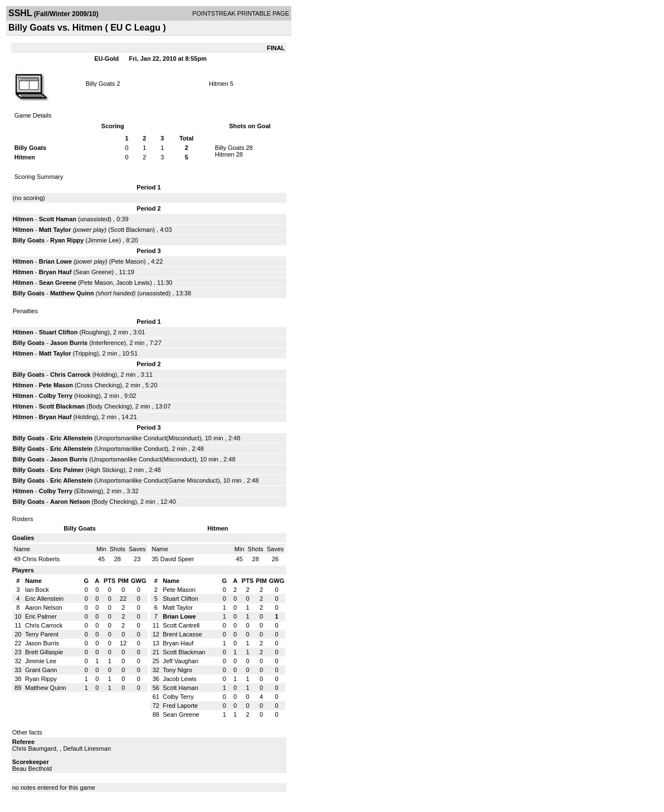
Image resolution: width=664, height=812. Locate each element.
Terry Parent (42, 634)
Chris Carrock (70, 375)
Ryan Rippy (67, 240)
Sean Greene (93, 272)
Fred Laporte (180, 706)
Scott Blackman (131, 230)
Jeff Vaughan (180, 661)
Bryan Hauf (55, 272)
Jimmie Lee (103, 240)
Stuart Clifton (58, 332)
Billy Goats (101, 84)
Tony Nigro (177, 670)
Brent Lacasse (182, 634)
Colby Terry (56, 396)
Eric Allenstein (71, 438)
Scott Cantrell (181, 625)
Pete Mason (127, 261)
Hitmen (219, 84)
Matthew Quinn (72, 293)
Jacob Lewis (133, 283)
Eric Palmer (67, 470)
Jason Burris (69, 343)
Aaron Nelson (70, 502)
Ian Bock (37, 590)
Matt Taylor (55, 230)
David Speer (177, 559)
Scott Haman (58, 219)
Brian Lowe (55, 261)
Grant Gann (41, 670)
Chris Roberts (41, 559)
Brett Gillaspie (44, 652)
